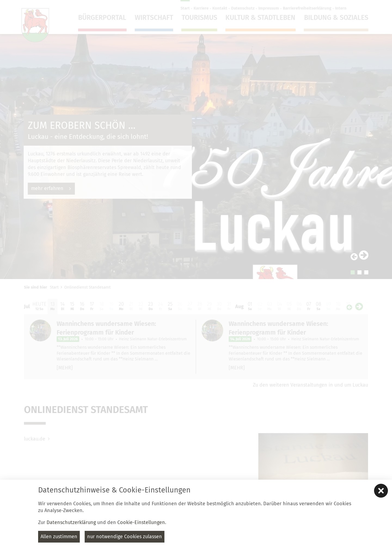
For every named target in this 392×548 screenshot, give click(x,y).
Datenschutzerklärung (71, 522)
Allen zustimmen (59, 537)
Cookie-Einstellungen (141, 522)
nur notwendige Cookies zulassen (125, 537)
